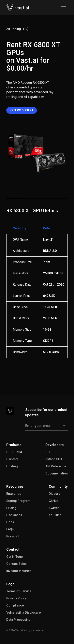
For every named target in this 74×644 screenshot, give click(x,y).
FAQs (10, 529)
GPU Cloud (14, 452)
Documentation (57, 473)
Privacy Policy (16, 598)
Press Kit (13, 536)
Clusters (12, 459)
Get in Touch (15, 557)
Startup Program (18, 501)
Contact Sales (16, 564)
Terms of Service (19, 591)
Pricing (11, 508)
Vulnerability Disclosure (23, 613)
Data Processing (18, 620)
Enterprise (14, 494)
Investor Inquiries (19, 571)
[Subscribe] (64, 426)
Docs (10, 522)
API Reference (56, 466)
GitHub (54, 501)
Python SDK (54, 459)
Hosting (12, 466)
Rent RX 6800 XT (22, 110)
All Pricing (17, 29)
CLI (48, 452)
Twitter (54, 508)
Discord (54, 494)
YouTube (55, 515)
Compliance (15, 605)
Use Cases (14, 515)
